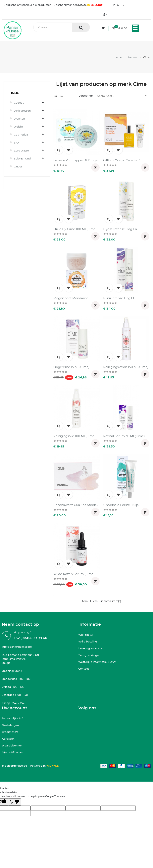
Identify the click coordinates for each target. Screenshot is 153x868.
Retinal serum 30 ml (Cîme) (124, 436)
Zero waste (21, 150)
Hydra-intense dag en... (121, 229)
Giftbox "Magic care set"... (122, 160)
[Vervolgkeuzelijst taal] (118, 5)
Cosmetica (21, 135)
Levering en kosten (91, 648)
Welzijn (18, 127)
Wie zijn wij (86, 635)
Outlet (18, 166)
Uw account (15, 708)
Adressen (8, 739)
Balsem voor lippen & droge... (76, 160)
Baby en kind (22, 158)
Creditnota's (10, 732)
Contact (84, 669)
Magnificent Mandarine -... (73, 298)
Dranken (19, 119)
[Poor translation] (15, 802)
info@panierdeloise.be (17, 647)
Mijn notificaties (12, 752)
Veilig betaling (88, 641)
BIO (16, 143)
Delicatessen (22, 111)
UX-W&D (53, 766)
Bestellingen (10, 725)
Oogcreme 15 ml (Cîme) (71, 367)
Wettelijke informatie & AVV (97, 662)
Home (14, 93)
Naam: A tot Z (123, 96)
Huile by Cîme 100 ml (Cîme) (75, 229)
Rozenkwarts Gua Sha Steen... (76, 505)
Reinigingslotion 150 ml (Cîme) (126, 367)
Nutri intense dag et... (120, 298)
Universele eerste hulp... (122, 505)
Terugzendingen (89, 655)
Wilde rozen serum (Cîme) (74, 574)
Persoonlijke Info (13, 718)
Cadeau (19, 103)
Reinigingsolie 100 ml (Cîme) (75, 436)
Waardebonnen (12, 745)
